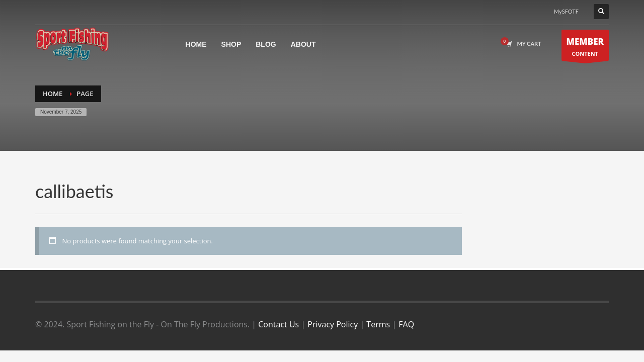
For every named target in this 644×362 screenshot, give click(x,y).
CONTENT (585, 48)
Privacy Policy (333, 324)
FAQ (406, 324)
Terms (378, 324)
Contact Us (278, 324)
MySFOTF (566, 11)
